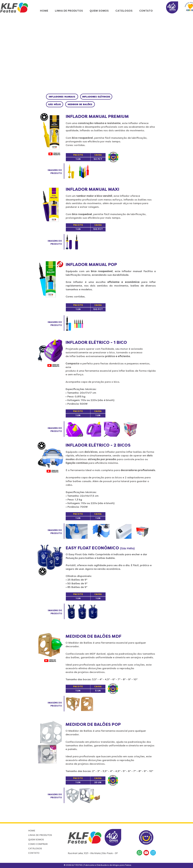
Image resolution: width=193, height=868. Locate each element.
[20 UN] (98, 783)
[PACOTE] (78, 155)
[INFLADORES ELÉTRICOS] (96, 97)
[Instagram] (153, 853)
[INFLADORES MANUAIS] (62, 97)
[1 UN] (78, 159)
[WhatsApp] (139, 853)
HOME (32, 831)
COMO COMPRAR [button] (38, 844)
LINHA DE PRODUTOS (40, 835)
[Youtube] (146, 853)
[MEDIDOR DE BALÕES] (80, 104)
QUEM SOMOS (36, 840)
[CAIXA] (98, 155)
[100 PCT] (98, 229)
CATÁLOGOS (35, 849)
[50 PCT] (98, 159)
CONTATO (34, 853)
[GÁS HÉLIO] (55, 104)
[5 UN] (98, 691)
